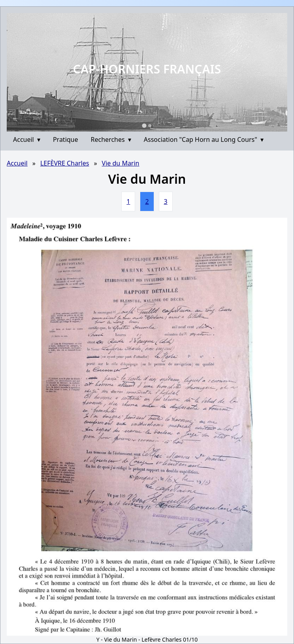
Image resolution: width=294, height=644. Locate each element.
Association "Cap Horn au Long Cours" (204, 139)
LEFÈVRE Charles (65, 163)
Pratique (66, 139)
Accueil (27, 139)
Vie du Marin (121, 163)
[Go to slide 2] (150, 126)
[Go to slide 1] (144, 125)
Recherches (111, 139)
